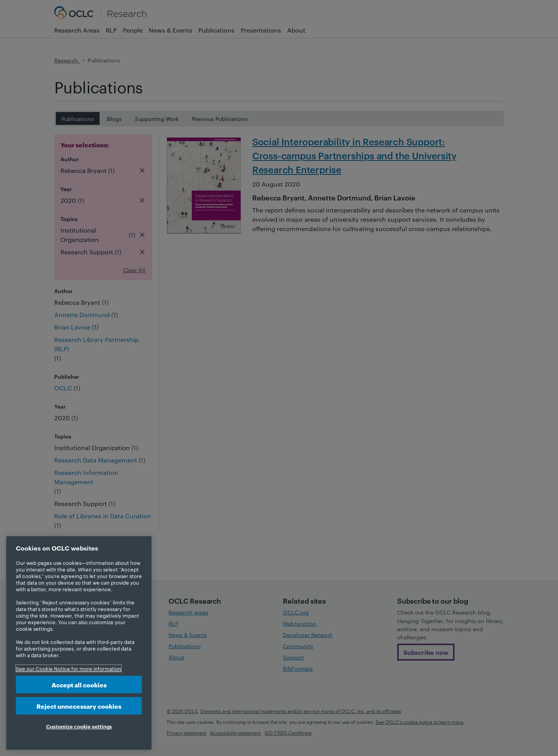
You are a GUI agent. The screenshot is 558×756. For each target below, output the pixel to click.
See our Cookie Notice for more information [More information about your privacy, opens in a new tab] (69, 668)
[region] (79, 643)
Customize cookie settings (79, 726)
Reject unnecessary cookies (79, 706)
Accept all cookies (79, 684)
